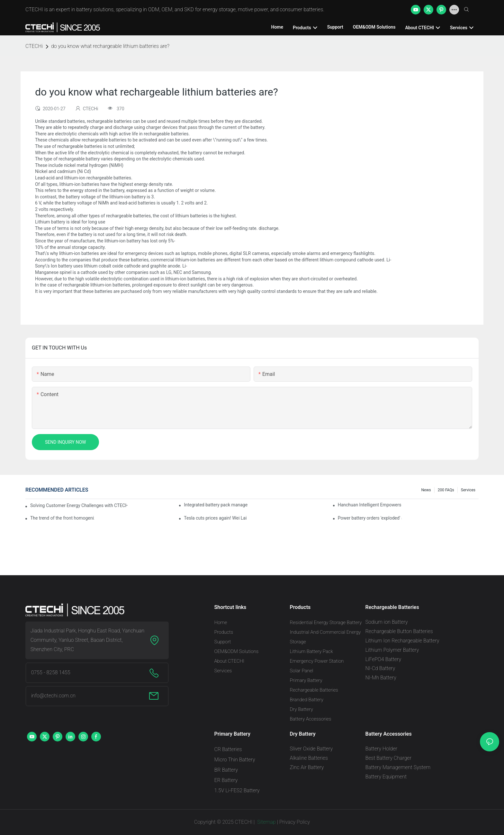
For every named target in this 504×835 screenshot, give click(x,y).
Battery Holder (381, 749)
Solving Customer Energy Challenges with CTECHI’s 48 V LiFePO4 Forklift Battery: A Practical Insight (79, 505)
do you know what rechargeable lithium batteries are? (110, 46)
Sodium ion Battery (387, 622)
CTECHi (34, 46)
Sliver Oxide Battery (311, 749)
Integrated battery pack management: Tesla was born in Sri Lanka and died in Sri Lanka (216, 505)
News (426, 490)
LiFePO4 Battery (383, 659)
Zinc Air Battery (307, 767)
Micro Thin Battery (235, 760)
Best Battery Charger (389, 758)
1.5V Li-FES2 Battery (237, 790)
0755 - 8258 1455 (51, 672)
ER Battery (226, 780)
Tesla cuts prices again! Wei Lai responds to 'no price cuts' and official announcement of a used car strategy (216, 518)
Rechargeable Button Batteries (399, 631)
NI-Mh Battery (381, 678)
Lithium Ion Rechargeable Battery (402, 641)
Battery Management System (398, 767)
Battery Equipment (386, 777)
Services (468, 490)
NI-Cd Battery (380, 668)
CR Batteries (228, 749)
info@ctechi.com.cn (53, 696)
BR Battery (226, 770)
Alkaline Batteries (309, 758)
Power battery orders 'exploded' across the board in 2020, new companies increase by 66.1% (370, 518)
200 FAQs (446, 490)
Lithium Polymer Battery (392, 650)
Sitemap (266, 822)
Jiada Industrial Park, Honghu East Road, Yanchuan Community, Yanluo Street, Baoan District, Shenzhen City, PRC (87, 640)
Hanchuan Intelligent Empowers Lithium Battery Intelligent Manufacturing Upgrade (370, 505)
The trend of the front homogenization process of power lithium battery (62, 518)
